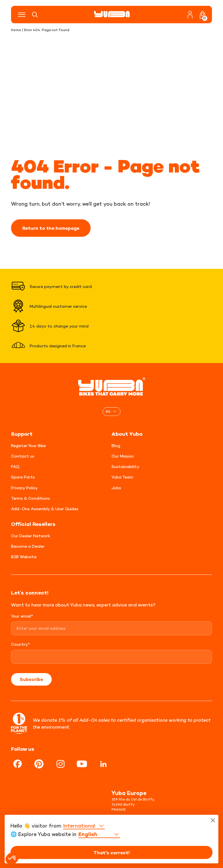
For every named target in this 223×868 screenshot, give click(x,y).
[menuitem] (111, 411)
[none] (111, 411)
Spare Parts (23, 477)
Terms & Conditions (30, 498)
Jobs (116, 488)
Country (20, 644)
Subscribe (31, 679)
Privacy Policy (24, 488)
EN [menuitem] (108, 411)
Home (16, 30)
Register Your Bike (28, 445)
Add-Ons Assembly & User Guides (45, 509)
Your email (22, 616)
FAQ (15, 466)
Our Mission (123, 456)
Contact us (23, 456)
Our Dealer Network (31, 536)
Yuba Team (122, 477)
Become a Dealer (28, 546)
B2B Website (24, 557)
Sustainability (125, 466)
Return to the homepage (51, 228)
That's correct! (112, 853)
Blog (116, 445)
